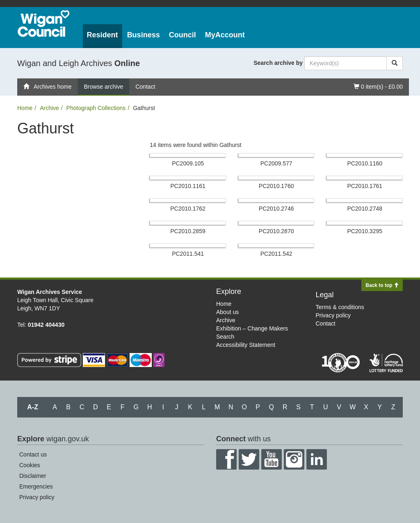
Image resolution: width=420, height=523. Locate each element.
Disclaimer (33, 476)
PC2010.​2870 (276, 231)
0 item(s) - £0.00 (378, 86)
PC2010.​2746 (276, 209)
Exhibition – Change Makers (252, 328)
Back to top (382, 285)
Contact (145, 87)
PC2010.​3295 (365, 231)
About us (227, 312)
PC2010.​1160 (365, 163)
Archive (49, 108)
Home (25, 108)
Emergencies (36, 486)
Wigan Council (43, 24)
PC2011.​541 (188, 254)
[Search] (395, 63)
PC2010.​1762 (188, 209)
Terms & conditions (340, 307)
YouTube (272, 459)
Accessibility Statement (246, 345)
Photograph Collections (96, 108)
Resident (103, 35)
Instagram (294, 459)
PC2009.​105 (188, 163)
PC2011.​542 (276, 254)
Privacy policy (333, 315)
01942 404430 (46, 325)
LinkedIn (317, 459)
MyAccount (225, 35)
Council (183, 35)
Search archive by (278, 63)
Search (225, 337)
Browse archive (104, 87)
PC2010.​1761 (365, 186)
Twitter (249, 459)
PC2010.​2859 (188, 231)
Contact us (33, 454)
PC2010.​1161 (188, 186)
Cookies (30, 465)
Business (144, 35)
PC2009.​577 (276, 163)
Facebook (226, 459)
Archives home (48, 87)
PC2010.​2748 (365, 209)
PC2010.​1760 (276, 186)
